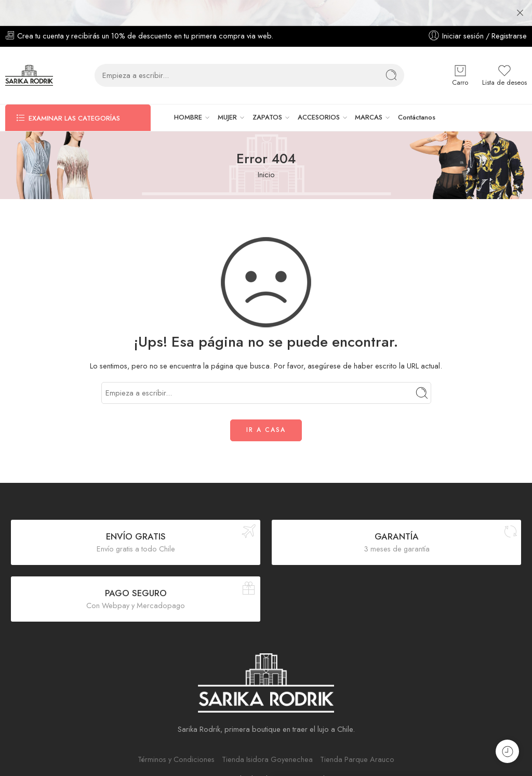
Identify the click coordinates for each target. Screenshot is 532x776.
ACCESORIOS (319, 100)
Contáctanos (417, 100)
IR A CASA (266, 412)
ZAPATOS (267, 100)
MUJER (227, 100)
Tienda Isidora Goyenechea (267, 741)
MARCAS (369, 100)
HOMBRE (188, 100)
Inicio (266, 157)
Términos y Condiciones (176, 741)
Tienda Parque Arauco (357, 741)
